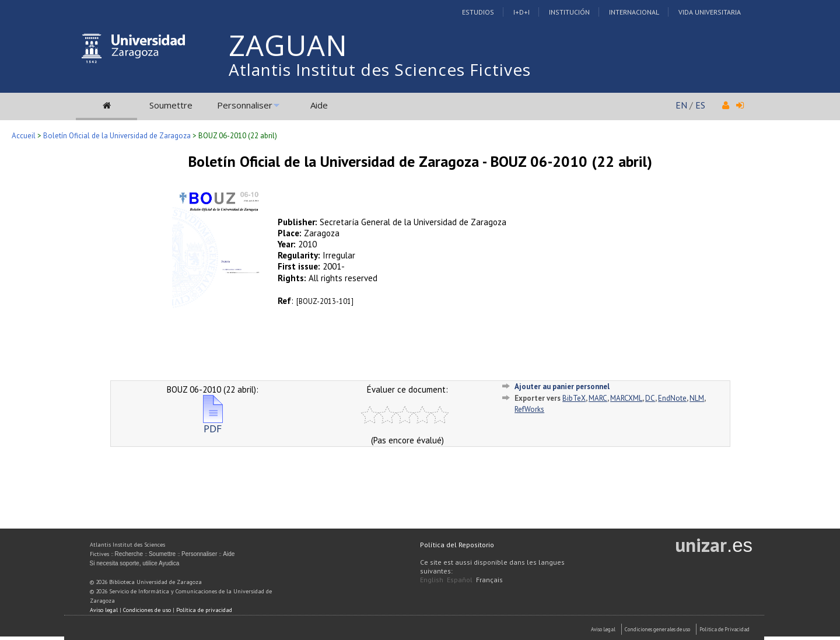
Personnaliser (245, 105)
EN (681, 105)
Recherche (129, 554)
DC (650, 398)
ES (700, 105)
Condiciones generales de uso (657, 629)
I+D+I (521, 12)
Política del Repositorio (457, 545)
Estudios (478, 12)
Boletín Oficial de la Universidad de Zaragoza (117, 136)
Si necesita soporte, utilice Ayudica (135, 563)
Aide (319, 105)
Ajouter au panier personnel (562, 387)
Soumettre (171, 105)
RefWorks (529, 409)
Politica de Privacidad (724, 629)
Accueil (24, 136)
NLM (697, 398)
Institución (569, 12)
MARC (598, 398)
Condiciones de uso (147, 610)
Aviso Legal (603, 629)
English (432, 580)
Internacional (634, 12)
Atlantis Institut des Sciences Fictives (380, 69)
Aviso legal (104, 610)
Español (460, 580)
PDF (213, 424)
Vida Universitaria (710, 12)
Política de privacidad (204, 610)
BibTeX (574, 398)
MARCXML (626, 398)
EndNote (672, 398)
